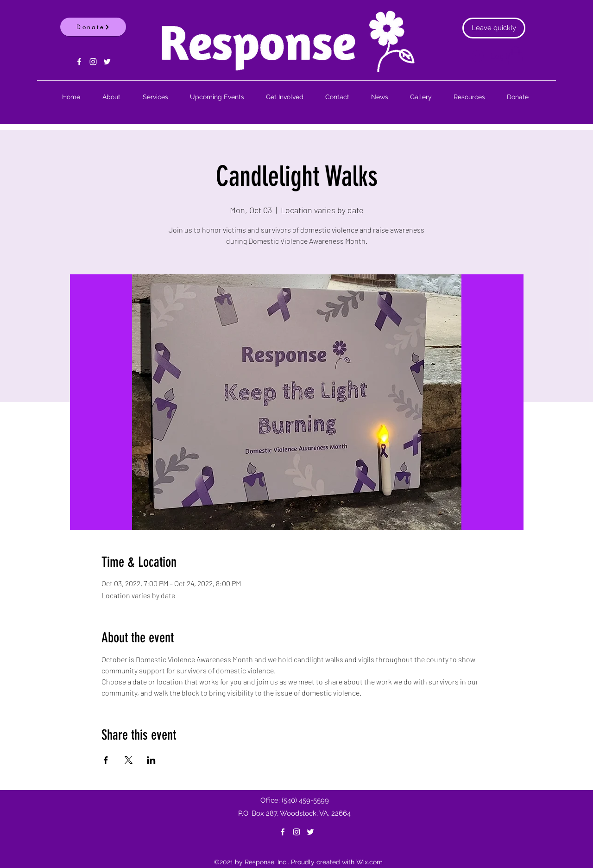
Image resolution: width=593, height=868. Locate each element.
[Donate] (93, 27)
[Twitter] (107, 62)
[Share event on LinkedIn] (151, 760)
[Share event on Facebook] (106, 760)
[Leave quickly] (494, 28)
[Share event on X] (129, 760)
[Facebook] (79, 62)
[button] (516, 56)
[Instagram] (93, 62)
